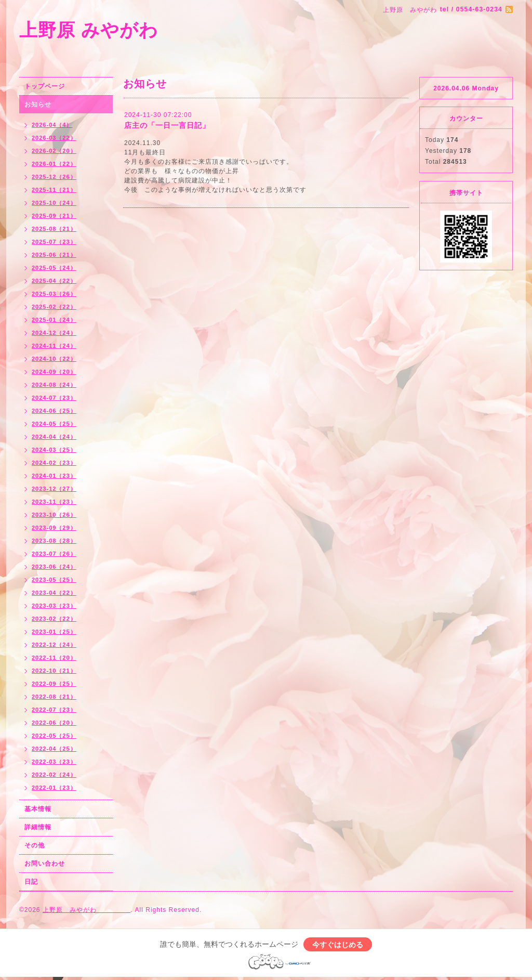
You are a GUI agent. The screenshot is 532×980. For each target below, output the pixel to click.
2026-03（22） (54, 138)
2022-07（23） (54, 710)
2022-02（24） (54, 775)
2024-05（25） (54, 424)
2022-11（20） (54, 658)
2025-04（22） (54, 281)
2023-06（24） (54, 567)
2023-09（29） (54, 528)
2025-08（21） (54, 229)
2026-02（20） (54, 151)
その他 (35, 845)
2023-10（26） (54, 515)
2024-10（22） (54, 359)
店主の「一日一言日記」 (167, 125)
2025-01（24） (54, 320)
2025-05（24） (54, 268)
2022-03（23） (54, 762)
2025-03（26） (54, 294)
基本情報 (38, 809)
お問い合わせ (45, 864)
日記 (31, 882)
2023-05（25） (54, 580)
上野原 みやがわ (135, 30)
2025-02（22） (54, 307)
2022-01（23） (54, 788)
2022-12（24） (54, 645)
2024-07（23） (54, 398)
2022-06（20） (54, 723)
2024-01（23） (54, 476)
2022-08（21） (54, 697)
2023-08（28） (54, 541)
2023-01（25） (54, 632)
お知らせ (38, 104)
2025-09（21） (54, 216)
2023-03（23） (54, 606)
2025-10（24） (54, 203)
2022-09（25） (54, 684)
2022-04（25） (54, 749)
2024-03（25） (54, 450)
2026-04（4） (52, 125)
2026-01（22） (54, 164)
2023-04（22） (54, 593)
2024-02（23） (54, 463)
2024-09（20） (54, 372)
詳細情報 (38, 827)
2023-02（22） (54, 619)
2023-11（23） (54, 502)
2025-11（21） (54, 190)
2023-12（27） (54, 489)
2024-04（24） (54, 437)
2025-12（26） (54, 177)
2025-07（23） (54, 242)
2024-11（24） (54, 346)
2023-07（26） (54, 554)
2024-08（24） (54, 385)
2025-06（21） (54, 255)
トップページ (45, 86)
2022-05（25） (54, 736)
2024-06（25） (54, 411)
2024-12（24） (54, 333)
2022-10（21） (54, 671)
